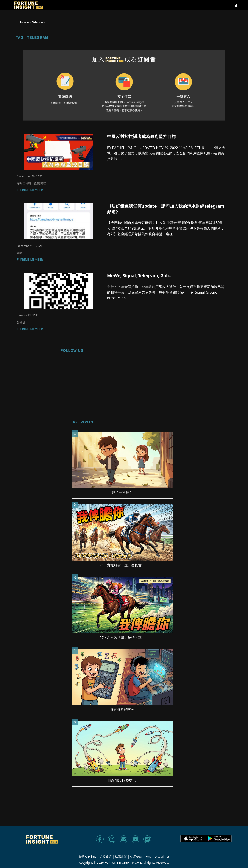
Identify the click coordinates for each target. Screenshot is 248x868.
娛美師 (21, 322)
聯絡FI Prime (88, 856)
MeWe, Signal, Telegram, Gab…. (140, 276)
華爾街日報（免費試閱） (32, 183)
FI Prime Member (30, 190)
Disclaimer (162, 856)
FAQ (148, 856)
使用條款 (136, 856)
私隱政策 (121, 856)
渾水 (20, 253)
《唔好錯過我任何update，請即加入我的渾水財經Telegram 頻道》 (166, 209)
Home (25, 22)
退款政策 (106, 856)
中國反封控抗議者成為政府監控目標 (142, 137)
